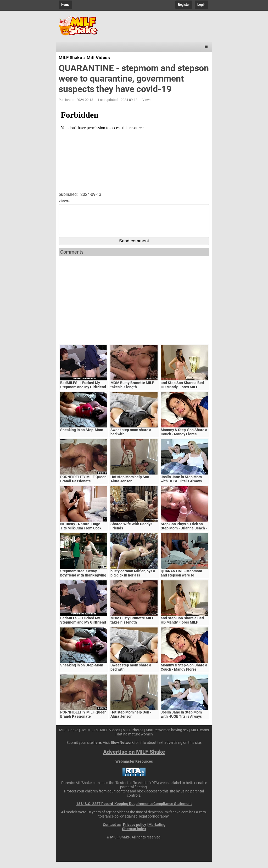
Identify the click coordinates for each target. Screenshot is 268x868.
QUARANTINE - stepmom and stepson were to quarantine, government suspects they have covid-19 (184, 584)
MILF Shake (70, 58)
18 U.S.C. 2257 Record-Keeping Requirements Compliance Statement (134, 810)
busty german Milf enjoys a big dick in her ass (133, 579)
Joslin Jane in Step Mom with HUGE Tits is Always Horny (181, 487)
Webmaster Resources (134, 768)
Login (201, 5)
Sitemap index (134, 835)
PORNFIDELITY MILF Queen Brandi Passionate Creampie (83, 487)
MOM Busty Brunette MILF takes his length (132, 391)
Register (184, 5)
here (97, 749)
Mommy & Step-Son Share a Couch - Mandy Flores (184, 438)
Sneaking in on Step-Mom (82, 436)
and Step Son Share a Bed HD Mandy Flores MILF (182, 391)
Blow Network (122, 749)
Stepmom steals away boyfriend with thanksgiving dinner (83, 581)
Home (65, 5)
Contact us (112, 831)
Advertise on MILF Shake (134, 758)
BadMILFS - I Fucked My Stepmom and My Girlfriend (83, 391)
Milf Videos (98, 58)
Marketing (157, 831)
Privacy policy (135, 831)
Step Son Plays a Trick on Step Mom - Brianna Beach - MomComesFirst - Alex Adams (184, 536)
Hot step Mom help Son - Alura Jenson (131, 485)
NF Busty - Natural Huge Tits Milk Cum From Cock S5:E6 (81, 534)
